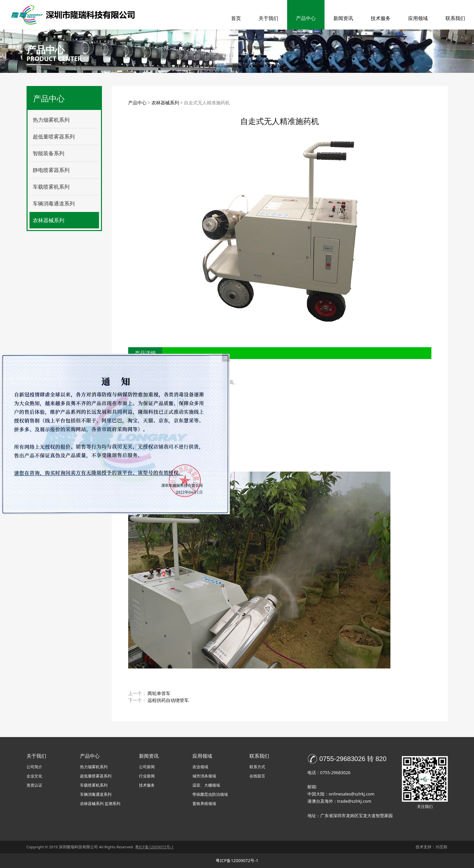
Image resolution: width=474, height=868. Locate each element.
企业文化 (34, 776)
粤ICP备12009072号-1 (237, 860)
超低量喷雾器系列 (54, 137)
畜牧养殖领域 (204, 804)
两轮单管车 (159, 693)
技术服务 (381, 18)
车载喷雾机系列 (51, 187)
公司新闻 (147, 767)
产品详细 (145, 353)
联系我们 (455, 18)
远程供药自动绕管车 (168, 700)
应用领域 (418, 18)
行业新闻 (147, 776)
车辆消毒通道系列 (54, 203)
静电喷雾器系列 (51, 170)
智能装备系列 (49, 153)
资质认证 (34, 785)
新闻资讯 (343, 18)
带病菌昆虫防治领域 (210, 794)
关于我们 (268, 18)
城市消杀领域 (204, 776)
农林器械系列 (49, 220)
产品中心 (306, 18)
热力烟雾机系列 (51, 120)
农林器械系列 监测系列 (100, 804)
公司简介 (34, 767)
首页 (236, 18)
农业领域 (200, 767)
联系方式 (257, 767)
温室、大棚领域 (206, 785)
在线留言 (257, 776)
